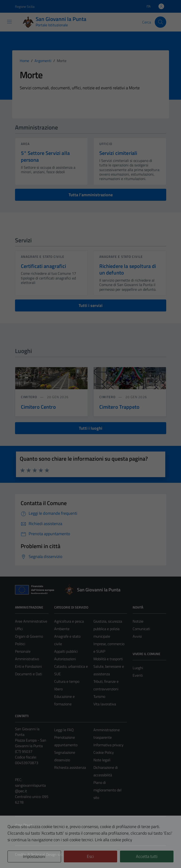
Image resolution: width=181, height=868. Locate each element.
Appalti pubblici (66, 651)
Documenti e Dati (29, 674)
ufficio (106, 144)
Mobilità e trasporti (108, 659)
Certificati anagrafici (43, 266)
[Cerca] (160, 22)
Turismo (99, 696)
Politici (20, 644)
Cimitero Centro (38, 407)
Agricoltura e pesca (69, 621)
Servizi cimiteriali (118, 153)
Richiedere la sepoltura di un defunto (128, 269)
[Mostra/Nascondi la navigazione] (9, 22)
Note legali (102, 760)
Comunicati (141, 629)
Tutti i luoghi (91, 428)
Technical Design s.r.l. (47, 854)
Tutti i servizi (91, 305)
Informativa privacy (108, 745)
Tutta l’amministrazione (91, 195)
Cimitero (30, 397)
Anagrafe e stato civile (43, 257)
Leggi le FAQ (64, 730)
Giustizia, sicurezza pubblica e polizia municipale (108, 629)
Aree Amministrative (31, 621)
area (25, 144)
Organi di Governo (29, 636)
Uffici (19, 629)
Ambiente (62, 629)
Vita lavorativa (105, 704)
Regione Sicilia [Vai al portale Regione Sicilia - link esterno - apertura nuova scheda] (25, 6)
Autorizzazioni (65, 659)
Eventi (138, 675)
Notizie (138, 621)
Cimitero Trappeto (119, 407)
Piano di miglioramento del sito (108, 790)
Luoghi (138, 668)
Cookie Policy (104, 752)
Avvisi (137, 636)
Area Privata (25, 825)
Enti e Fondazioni (28, 666)
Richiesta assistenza (70, 767)
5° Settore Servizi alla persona (45, 156)
